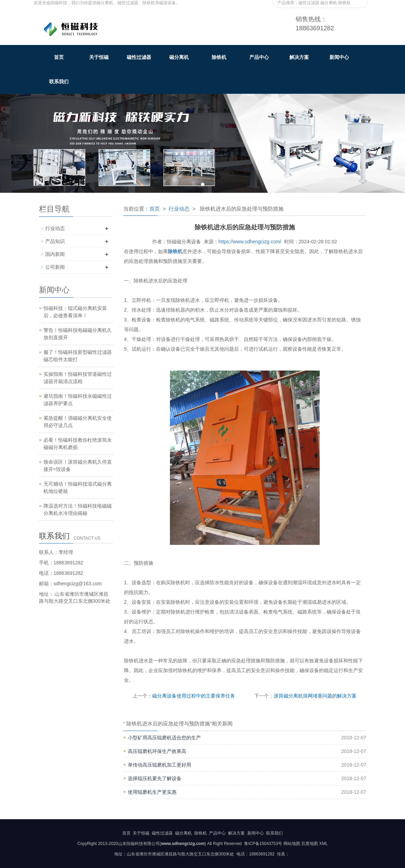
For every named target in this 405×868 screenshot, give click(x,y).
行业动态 (179, 209)
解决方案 (299, 57)
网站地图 (292, 844)
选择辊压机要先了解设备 (155, 778)
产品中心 (259, 57)
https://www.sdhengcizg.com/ (250, 242)
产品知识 (55, 241)
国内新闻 (55, 254)
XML (323, 844)
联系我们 (59, 82)
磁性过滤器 (139, 57)
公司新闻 (55, 267)
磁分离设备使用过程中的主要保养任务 (194, 696)
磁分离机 (179, 57)
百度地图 (310, 844)
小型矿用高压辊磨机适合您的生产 (164, 738)
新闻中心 (339, 57)
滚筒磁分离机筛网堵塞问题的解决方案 (315, 696)
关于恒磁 (99, 57)
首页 (59, 57)
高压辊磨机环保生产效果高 (157, 751)
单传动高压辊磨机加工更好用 (159, 765)
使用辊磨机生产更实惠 (152, 792)
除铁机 (219, 57)
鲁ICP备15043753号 (263, 844)
